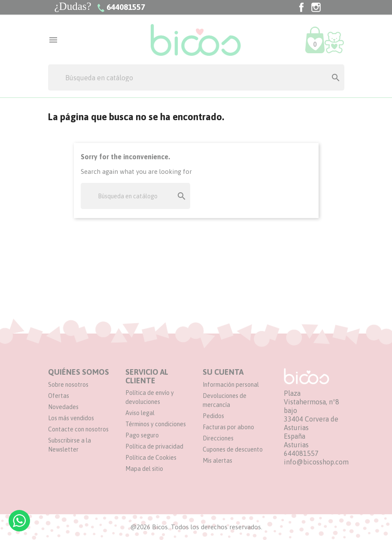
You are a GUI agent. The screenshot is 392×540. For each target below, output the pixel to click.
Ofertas (59, 396)
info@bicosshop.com (316, 462)
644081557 (301, 453)
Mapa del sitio (144, 469)
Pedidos (213, 416)
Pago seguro (142, 435)
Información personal (231, 385)
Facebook (301, 7)
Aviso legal (140, 413)
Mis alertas (217, 461)
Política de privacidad (154, 446)
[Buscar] (196, 77)
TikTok (331, 7)
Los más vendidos (71, 418)
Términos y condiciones (156, 424)
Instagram (316, 7)
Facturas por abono (228, 427)
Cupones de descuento (233, 449)
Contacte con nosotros (78, 429)
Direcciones (218, 438)
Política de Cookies (151, 458)
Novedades (63, 407)
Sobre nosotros (68, 385)
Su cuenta (223, 372)
